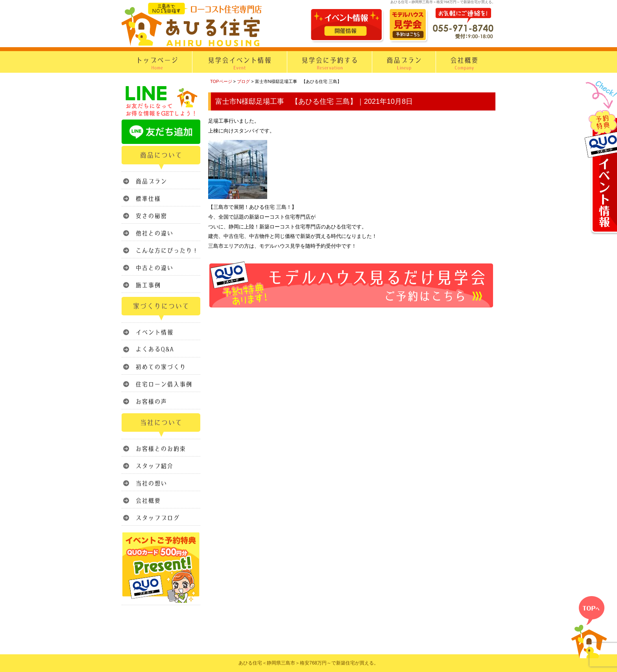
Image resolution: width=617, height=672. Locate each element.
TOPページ (221, 81)
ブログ (243, 81)
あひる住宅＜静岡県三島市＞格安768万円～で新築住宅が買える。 (308, 663)
